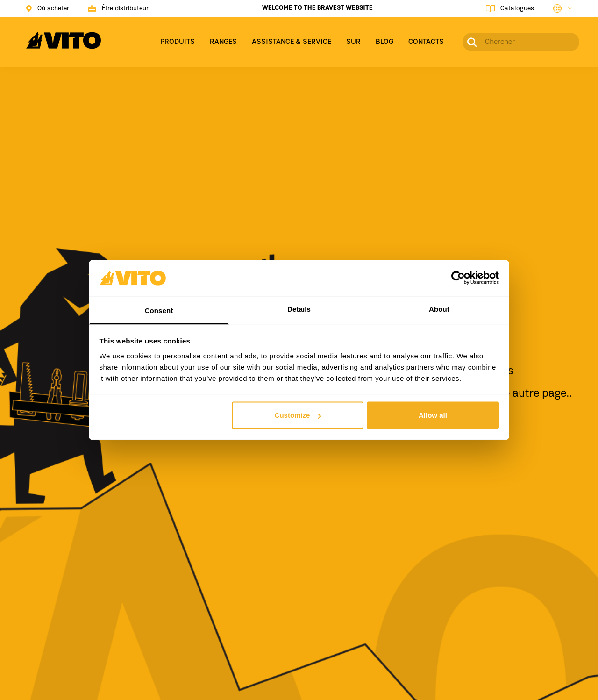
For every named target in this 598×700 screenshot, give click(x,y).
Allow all (433, 415)
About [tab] (439, 309)
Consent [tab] (159, 310)
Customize (298, 415)
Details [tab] (299, 309)
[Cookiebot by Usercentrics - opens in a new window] (458, 278)
